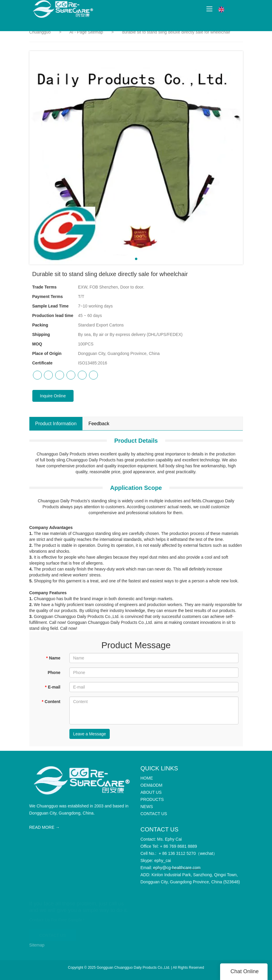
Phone (54, 673)
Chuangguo (40, 32)
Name (53, 658)
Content (51, 702)
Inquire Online (53, 396)
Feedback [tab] (99, 424)
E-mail (53, 687)
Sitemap (37, 945)
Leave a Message (90, 734)
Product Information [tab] (56, 424)
